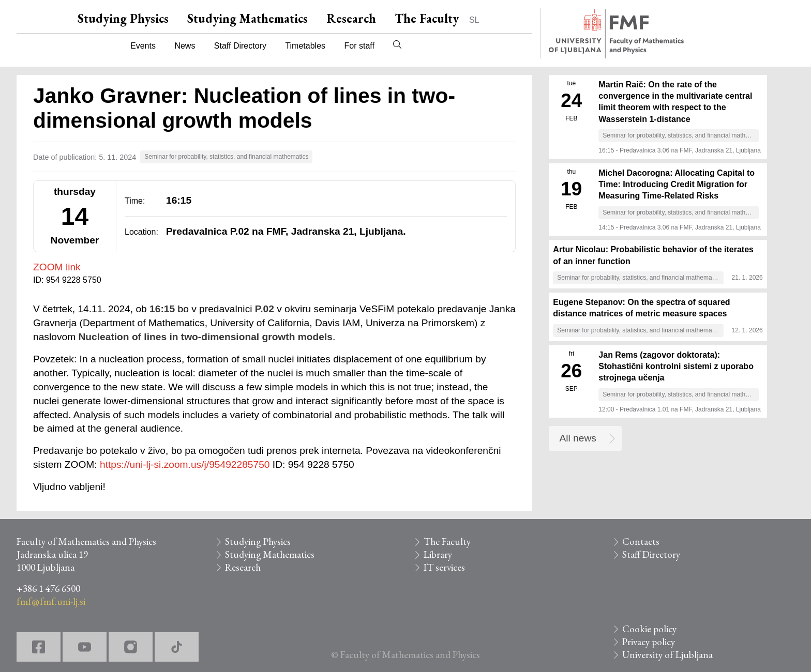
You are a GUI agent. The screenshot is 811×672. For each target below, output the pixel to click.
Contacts (641, 541)
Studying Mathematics (247, 18)
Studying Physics (123, 18)
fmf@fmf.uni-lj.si (51, 601)
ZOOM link (57, 267)
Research (351, 18)
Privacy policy (649, 642)
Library (438, 554)
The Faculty (427, 18)
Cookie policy (649, 629)
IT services (444, 567)
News (185, 46)
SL (474, 20)
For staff (359, 46)
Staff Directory (240, 46)
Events (143, 46)
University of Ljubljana (667, 655)
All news (578, 438)
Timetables (305, 46)
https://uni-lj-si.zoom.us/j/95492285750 (185, 464)
